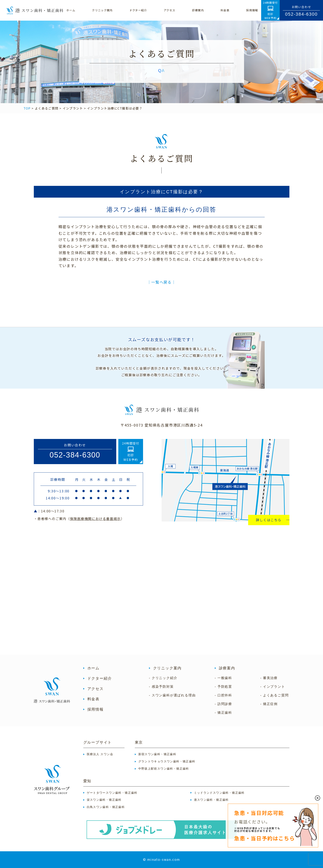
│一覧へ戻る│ (161, 282)
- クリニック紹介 (163, 678)
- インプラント (273, 687)
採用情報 (96, 709)
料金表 (93, 699)
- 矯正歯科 (224, 713)
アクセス (96, 689)
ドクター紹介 (100, 678)
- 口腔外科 (224, 695)
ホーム (93, 668)
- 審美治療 (269, 678)
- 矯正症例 (269, 704)
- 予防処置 (224, 687)
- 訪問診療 (224, 704)
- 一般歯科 (224, 678)
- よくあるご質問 (275, 695)
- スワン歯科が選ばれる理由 (172, 695)
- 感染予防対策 (161, 687)
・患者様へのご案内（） (79, 519)
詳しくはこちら (269, 520)
